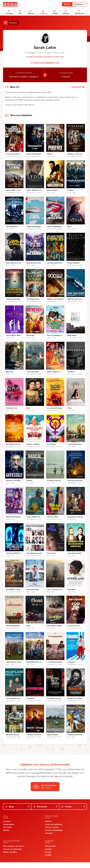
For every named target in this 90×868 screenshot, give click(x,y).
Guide (55, 13)
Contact (48, 855)
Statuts (6, 836)
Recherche (80, 13)
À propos (10, 13)
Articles (67, 13)
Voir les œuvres (78, 88)
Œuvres (31, 13)
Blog (17, 812)
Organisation (9, 830)
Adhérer (66, 4)
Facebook (45, 812)
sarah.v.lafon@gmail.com (47, 64)
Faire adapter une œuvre (14, 852)
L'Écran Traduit (52, 833)
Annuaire (44, 13)
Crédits (48, 861)
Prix (21, 13)
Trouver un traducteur (12, 855)
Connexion (79, 4)
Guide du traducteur (54, 830)
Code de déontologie (54, 836)
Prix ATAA (7, 833)
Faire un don (50, 852)
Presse (48, 858)
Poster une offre (10, 858)
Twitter (73, 812)
